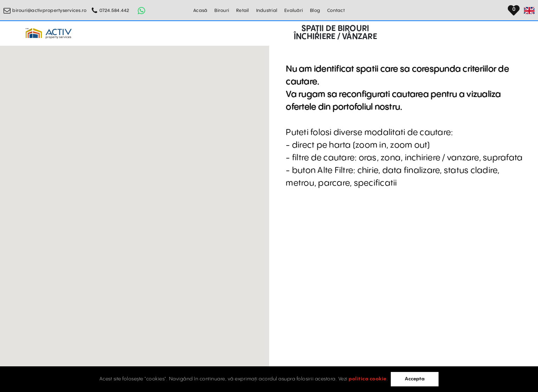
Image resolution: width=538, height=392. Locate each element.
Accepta (415, 379)
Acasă (200, 11)
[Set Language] (529, 11)
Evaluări (294, 11)
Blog (315, 11)
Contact (336, 11)
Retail (243, 11)
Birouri (222, 11)
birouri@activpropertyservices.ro (49, 11)
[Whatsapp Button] (142, 11)
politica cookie (368, 379)
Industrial (267, 11)
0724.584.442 (114, 11)
